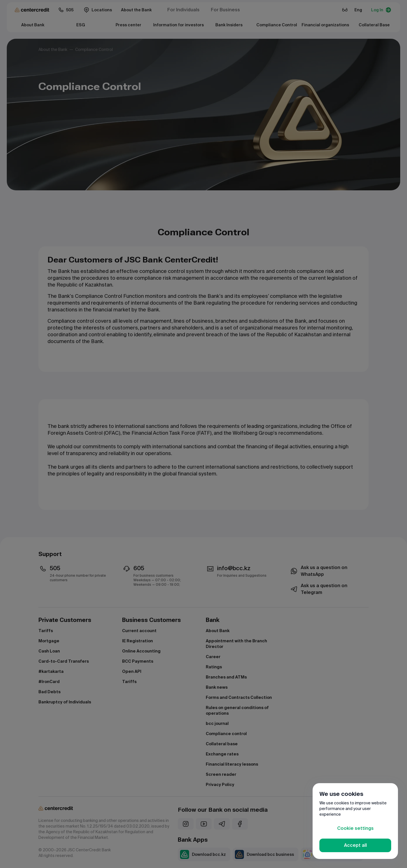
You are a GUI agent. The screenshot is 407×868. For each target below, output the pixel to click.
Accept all (355, 845)
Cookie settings (355, 828)
